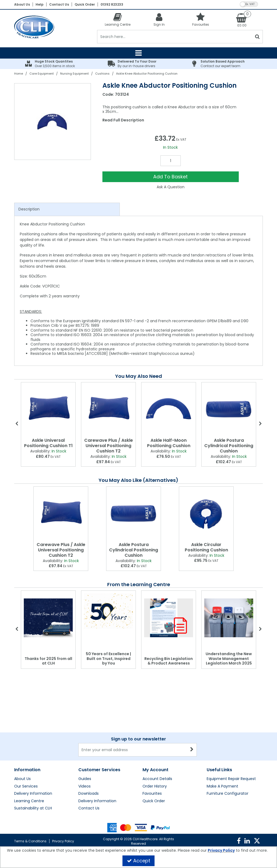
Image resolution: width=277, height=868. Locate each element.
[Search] (175, 37)
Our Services (26, 786)
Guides (85, 779)
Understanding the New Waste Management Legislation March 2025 (229, 658)
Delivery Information (33, 794)
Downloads (89, 794)
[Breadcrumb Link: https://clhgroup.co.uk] (19, 73)
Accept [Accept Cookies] (139, 861)
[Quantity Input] (171, 161)
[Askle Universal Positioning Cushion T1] (48, 409)
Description (29, 209)
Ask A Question (171, 187)
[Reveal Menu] (138, 53)
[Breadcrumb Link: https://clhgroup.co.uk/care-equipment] (42, 73)
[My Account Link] (159, 19)
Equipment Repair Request (231, 779)
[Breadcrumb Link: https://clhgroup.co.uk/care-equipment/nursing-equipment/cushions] (102, 73)
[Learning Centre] (118, 19)
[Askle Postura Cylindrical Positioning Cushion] (229, 409)
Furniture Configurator (228, 794)
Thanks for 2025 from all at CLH (48, 661)
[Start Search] (258, 37)
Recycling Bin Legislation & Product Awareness (169, 661)
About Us (22, 4)
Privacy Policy (63, 841)
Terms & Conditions (30, 841)
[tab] (67, 209)
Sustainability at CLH (33, 808)
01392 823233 (112, 4)
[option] (53, 122)
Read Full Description (123, 120)
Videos (84, 786)
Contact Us (59, 4)
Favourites (152, 794)
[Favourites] (201, 19)
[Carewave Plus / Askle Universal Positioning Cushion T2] (108, 409)
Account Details (157, 779)
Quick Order (85, 4)
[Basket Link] (242, 20)
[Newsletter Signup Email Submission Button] (192, 750)
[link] (239, 841)
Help (40, 4)
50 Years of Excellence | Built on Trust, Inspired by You (108, 658)
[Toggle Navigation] (138, 53)
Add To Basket (170, 177)
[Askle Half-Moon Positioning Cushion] (169, 409)
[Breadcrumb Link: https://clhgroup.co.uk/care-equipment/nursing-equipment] (74, 73)
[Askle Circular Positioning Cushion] (206, 513)
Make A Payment (222, 786)
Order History (155, 786)
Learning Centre (29, 801)
